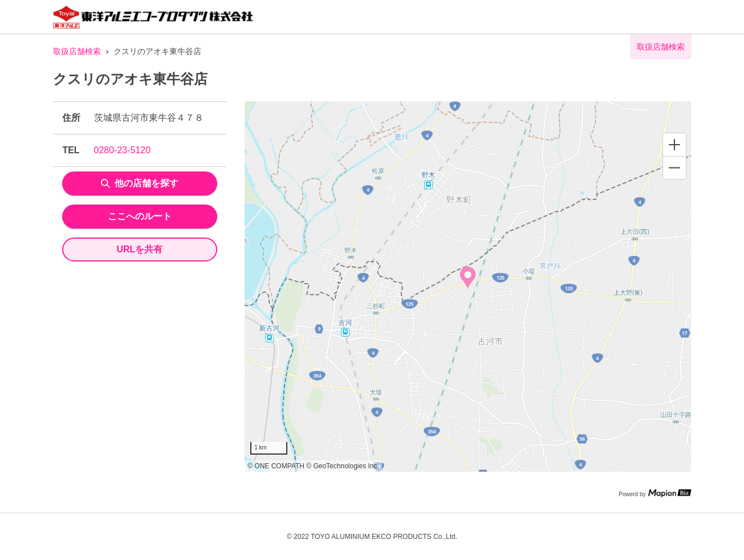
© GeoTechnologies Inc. (343, 466)
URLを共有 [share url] (139, 249)
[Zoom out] (674, 167)
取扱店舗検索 (77, 51)
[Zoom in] (674, 145)
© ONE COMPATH (276, 466)
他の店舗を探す (140, 183)
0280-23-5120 (123, 150)
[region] (468, 287)
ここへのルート (140, 216)
